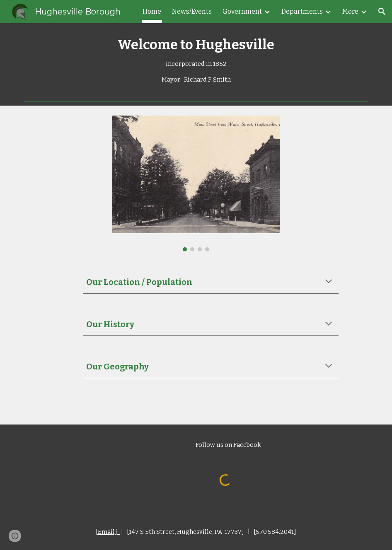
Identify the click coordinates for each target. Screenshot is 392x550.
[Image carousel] (196, 183)
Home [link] (152, 11)
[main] (196, 61)
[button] (382, 12)
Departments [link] (302, 11)
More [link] (350, 11)
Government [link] (242, 11)
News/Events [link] (192, 11)
